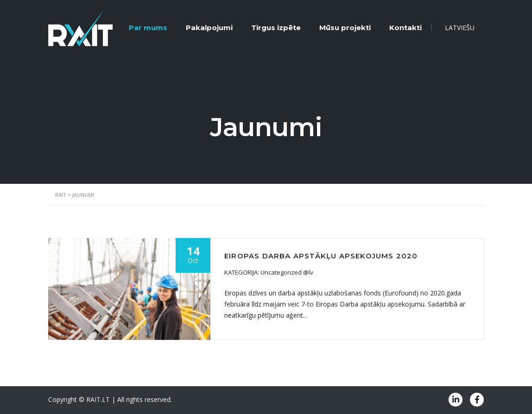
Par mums (148, 28)
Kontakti (405, 28)
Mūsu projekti (345, 28)
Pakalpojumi (209, 28)
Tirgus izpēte (276, 28)
